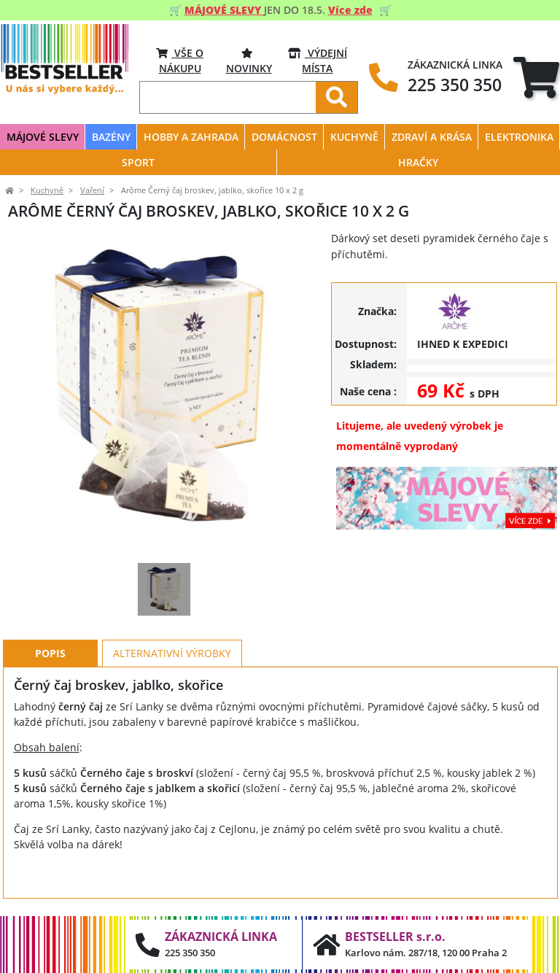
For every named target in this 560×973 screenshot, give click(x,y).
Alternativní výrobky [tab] (172, 653)
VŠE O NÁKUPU (180, 60)
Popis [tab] (50, 653)
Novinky (249, 60)
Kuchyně (47, 190)
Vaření (92, 190)
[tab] (536, 78)
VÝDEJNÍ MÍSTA (318, 60)
